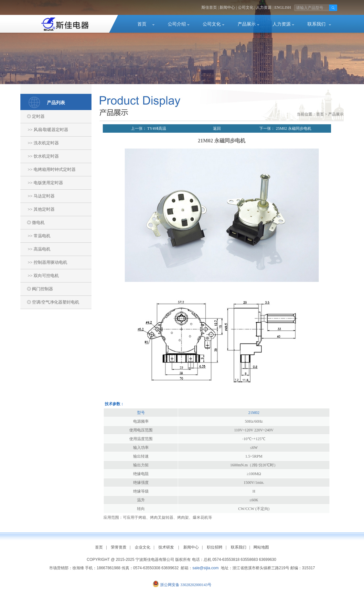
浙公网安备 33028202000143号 (186, 585)
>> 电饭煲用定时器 (42, 183)
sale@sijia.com (205, 568)
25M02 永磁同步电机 (293, 128)
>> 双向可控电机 (40, 276)
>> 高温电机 (35, 249)
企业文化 (143, 547)
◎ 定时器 (32, 116)
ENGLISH (283, 7)
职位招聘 (215, 547)
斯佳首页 (209, 7)
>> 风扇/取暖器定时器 (44, 130)
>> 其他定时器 (37, 209)
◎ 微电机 (32, 222)
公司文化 (246, 7)
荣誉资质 (119, 547)
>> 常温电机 (35, 236)
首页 (142, 24)
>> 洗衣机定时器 (40, 143)
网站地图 (261, 547)
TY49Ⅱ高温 (156, 128)
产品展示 (247, 24)
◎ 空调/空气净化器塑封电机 (50, 302)
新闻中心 (227, 7)
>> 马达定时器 (37, 196)
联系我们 (316, 24)
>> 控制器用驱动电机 (44, 262)
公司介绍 (177, 24)
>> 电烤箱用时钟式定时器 (48, 169)
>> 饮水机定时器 (40, 156)
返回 (217, 128)
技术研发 (166, 547)
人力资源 (264, 7)
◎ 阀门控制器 (37, 289)
